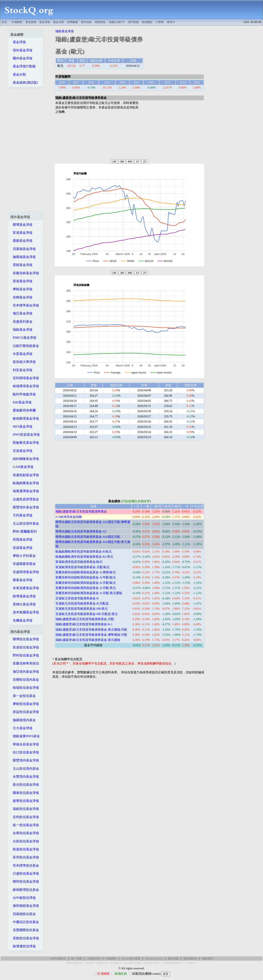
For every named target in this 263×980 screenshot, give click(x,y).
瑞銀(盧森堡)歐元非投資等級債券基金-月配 (85, 619)
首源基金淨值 (21, 548)
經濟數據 (73, 22)
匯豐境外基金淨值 (25, 507)
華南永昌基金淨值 (25, 744)
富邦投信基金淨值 (25, 857)
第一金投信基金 (23, 696)
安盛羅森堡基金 (23, 564)
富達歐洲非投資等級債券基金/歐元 (79, 562)
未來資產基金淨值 (25, 588)
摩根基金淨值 (21, 289)
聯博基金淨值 (21, 225)
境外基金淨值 (21, 50)
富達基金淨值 (21, 233)
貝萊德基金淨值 (23, 249)
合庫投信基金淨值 (25, 833)
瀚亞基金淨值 (21, 313)
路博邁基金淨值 (23, 596)
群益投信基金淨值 (25, 712)
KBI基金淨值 (21, 402)
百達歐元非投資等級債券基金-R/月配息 (82, 603)
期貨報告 (100, 22)
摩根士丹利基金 (23, 556)
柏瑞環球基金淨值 (25, 386)
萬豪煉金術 (102, 963)
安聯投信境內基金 (25, 680)
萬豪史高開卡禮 (74, 963)
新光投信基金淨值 (25, 785)
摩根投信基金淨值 (25, 704)
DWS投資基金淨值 (25, 435)
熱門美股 (133, 22)
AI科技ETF (191, 963)
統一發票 (77, 959)
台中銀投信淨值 (23, 898)
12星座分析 (94, 959)
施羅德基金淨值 (23, 257)
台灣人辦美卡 (58, 959)
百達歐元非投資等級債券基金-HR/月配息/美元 (87, 614)
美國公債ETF (117, 22)
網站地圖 (173, 959)
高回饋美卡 (116, 963)
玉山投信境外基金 (25, 523)
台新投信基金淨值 (25, 841)
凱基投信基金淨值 (25, 849)
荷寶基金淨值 (21, 540)
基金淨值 (45, 22)
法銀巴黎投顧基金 (25, 346)
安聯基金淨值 (21, 297)
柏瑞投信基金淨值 (25, 688)
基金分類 (59, 22)
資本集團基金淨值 (25, 612)
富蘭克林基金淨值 (25, 273)
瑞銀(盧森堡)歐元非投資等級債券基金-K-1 (84, 624)
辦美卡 (171, 22)
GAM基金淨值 (22, 467)
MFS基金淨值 (21, 427)
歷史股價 (31, 22)
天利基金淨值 (21, 515)
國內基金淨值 (21, 58)
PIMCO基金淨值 (23, 338)
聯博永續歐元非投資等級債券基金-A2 (81, 531)
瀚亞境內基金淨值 (25, 672)
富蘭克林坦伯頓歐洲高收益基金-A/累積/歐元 (86, 572)
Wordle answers (154, 959)
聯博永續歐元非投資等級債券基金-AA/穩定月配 (88, 537)
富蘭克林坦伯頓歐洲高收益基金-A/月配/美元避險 (89, 593)
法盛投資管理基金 (25, 499)
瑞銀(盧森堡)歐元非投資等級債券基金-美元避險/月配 (91, 630)
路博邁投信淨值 (23, 946)
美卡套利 (89, 963)
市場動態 (17, 22)
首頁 (4, 22)
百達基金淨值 (21, 451)
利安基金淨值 (21, 370)
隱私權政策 (190, 959)
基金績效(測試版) (24, 82)
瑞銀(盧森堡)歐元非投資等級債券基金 (81, 511)
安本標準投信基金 (25, 865)
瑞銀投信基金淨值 (25, 809)
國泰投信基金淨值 (25, 793)
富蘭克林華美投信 (25, 663)
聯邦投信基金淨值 (25, 882)
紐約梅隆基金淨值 (25, 459)
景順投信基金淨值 (25, 938)
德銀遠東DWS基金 (25, 736)
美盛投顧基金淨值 (25, 475)
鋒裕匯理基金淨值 (25, 419)
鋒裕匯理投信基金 (25, 890)
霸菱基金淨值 (21, 241)
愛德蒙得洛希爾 (23, 410)
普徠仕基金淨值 (23, 604)
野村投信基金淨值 (25, 655)
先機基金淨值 (21, 620)
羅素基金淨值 (21, 580)
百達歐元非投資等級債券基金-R (77, 598)
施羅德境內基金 (23, 720)
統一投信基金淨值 (25, 825)
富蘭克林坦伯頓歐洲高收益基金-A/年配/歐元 (86, 577)
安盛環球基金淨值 (25, 572)
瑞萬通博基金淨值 (25, 491)
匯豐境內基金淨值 (25, 760)
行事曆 (160, 22)
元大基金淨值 (21, 728)
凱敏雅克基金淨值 (25, 443)
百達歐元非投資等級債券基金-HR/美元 (82, 609)
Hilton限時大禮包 (133, 963)
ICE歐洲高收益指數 (69, 517)
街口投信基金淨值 (25, 752)
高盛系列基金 (21, 322)
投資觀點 (147, 22)
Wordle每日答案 (131, 959)
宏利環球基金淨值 (25, 378)
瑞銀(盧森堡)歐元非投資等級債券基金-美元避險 (88, 640)
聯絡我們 (208, 959)
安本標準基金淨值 (25, 305)
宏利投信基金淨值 (25, 817)
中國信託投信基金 (25, 922)
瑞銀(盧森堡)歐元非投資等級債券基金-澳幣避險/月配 (91, 635)
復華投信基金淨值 (25, 801)
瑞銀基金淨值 (21, 330)
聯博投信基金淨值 (25, 639)
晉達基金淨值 (21, 281)
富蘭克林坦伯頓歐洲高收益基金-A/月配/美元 (86, 588)
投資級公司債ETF (152, 963)
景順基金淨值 (21, 265)
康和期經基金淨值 (25, 906)
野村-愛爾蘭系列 (24, 531)
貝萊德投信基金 (23, 914)
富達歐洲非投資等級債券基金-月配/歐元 (83, 567)
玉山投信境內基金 (25, 769)
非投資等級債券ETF (173, 963)
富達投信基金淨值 (25, 647)
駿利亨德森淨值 (23, 394)
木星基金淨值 (21, 354)
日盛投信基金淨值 (25, 873)
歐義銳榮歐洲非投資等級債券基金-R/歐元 (84, 552)
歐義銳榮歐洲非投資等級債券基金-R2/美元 (84, 557)
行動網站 (111, 959)
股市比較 (86, 22)
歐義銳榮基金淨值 (25, 483)
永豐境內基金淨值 (25, 777)
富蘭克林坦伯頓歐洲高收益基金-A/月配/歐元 (86, 583)
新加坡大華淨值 (23, 362)
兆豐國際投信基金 (25, 930)
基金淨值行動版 (23, 66)
